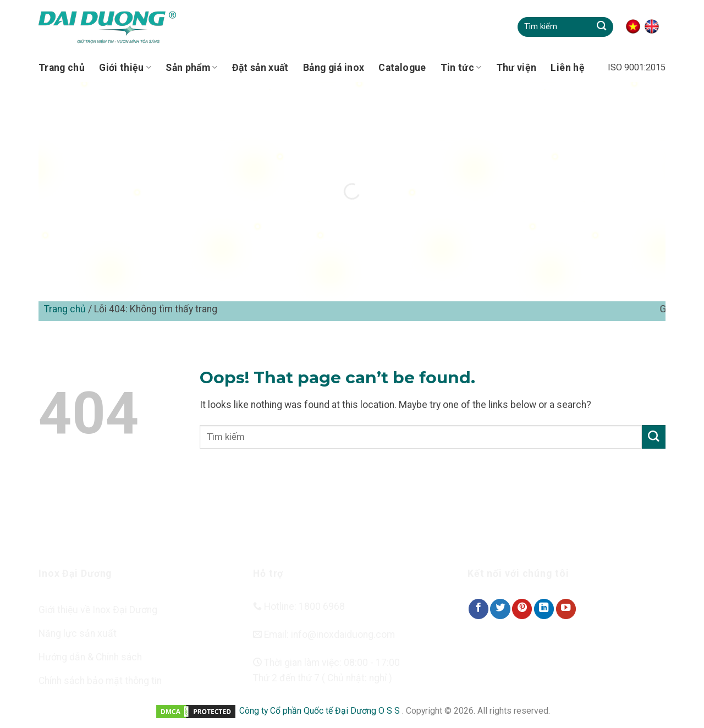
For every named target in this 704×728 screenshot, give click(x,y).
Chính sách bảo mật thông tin (100, 681)
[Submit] (601, 27)
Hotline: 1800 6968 (299, 606)
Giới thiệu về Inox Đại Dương (98, 610)
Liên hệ (567, 68)
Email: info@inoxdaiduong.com (324, 635)
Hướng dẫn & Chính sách (90, 657)
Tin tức (461, 68)
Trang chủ (62, 68)
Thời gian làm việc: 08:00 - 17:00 (326, 663)
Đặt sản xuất (260, 68)
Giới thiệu (125, 68)
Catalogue (402, 68)
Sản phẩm (191, 68)
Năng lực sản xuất (78, 633)
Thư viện (516, 68)
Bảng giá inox (334, 68)
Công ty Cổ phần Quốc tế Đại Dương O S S (321, 711)
